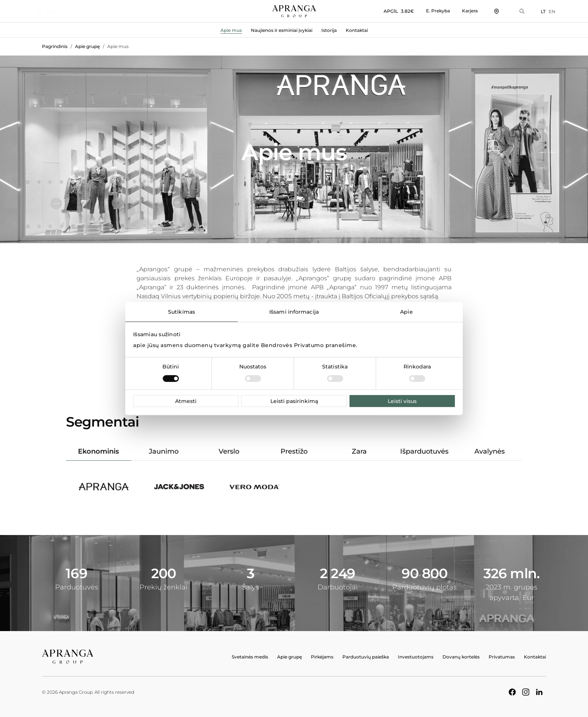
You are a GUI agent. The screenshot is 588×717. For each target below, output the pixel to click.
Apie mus (231, 30)
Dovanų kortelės (461, 657)
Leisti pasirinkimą (294, 401)
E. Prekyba (429, 11)
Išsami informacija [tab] (294, 311)
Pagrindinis (55, 46)
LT (534, 11)
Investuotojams (416, 657)
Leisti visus (402, 401)
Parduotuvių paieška (366, 657)
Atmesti (186, 401)
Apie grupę (87, 46)
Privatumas (502, 657)
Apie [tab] (406, 311)
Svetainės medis (250, 657)
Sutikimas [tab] (181, 311)
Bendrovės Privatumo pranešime (309, 345)
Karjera (460, 11)
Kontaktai (357, 30)
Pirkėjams (322, 657)
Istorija (329, 30)
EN (543, 11)
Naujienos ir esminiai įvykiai (282, 30)
